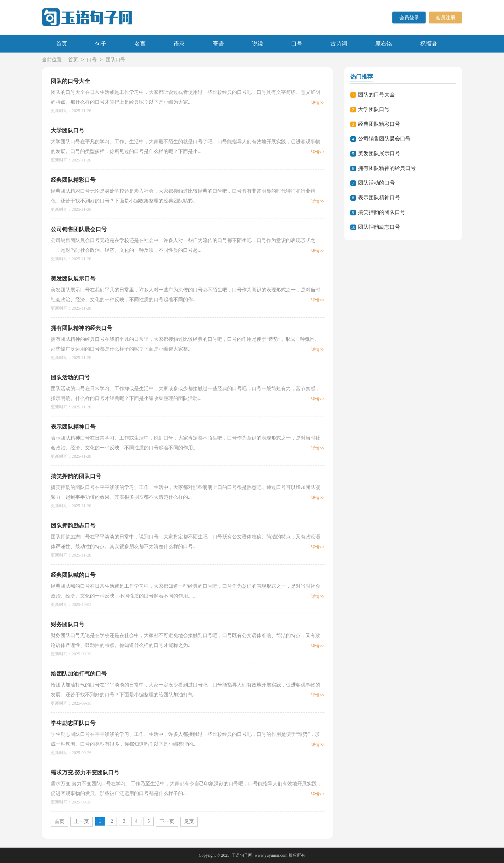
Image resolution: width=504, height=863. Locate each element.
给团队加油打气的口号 (79, 674)
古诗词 (339, 44)
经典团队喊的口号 (73, 575)
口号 (297, 44)
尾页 (189, 821)
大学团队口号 (68, 130)
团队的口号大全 (70, 81)
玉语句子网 (242, 855)
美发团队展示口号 (73, 279)
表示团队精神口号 (73, 427)
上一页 (82, 821)
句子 (101, 44)
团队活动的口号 (70, 377)
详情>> (318, 103)
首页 (62, 44)
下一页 (167, 821)
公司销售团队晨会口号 (79, 229)
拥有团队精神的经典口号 (82, 328)
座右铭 (384, 44)
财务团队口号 (68, 624)
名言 (140, 44)
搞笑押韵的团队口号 (76, 476)
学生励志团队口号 (73, 723)
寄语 (218, 44)
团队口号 (115, 60)
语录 (179, 44)
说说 (258, 44)
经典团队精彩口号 (73, 180)
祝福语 (428, 44)
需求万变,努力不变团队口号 (85, 772)
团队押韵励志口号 (73, 526)
